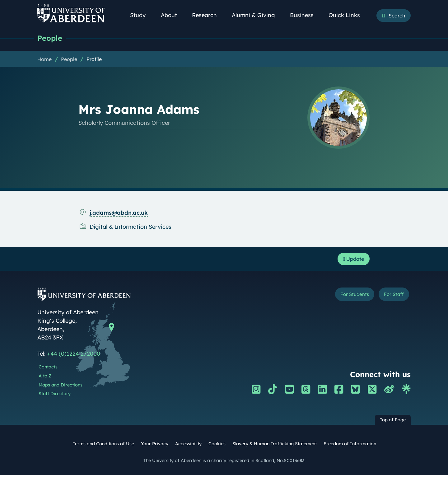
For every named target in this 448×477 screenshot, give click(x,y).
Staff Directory (55, 395)
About (172, 15)
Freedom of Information (350, 446)
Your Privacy (155, 446)
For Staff (391, 297)
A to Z (45, 378)
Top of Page (393, 422)
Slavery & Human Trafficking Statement (275, 446)
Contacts (48, 369)
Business (305, 15)
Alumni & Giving (257, 15)
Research (208, 15)
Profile (94, 59)
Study (141, 15)
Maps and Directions (61, 387)
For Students (345, 297)
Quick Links (348, 15)
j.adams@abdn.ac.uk (119, 213)
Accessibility (188, 446)
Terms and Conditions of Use (103, 446)
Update (352, 260)
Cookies (217, 446)
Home (44, 59)
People (51, 38)
